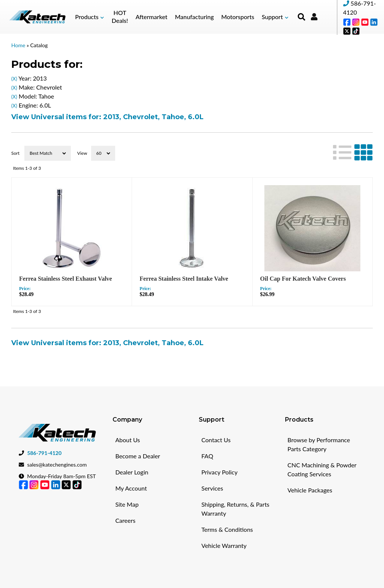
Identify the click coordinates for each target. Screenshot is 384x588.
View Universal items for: (107, 117)
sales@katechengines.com (57, 465)
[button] (90, 17)
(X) (14, 79)
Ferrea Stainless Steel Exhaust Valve (66, 279)
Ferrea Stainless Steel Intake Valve (184, 279)
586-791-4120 (44, 453)
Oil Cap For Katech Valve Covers (303, 279)
